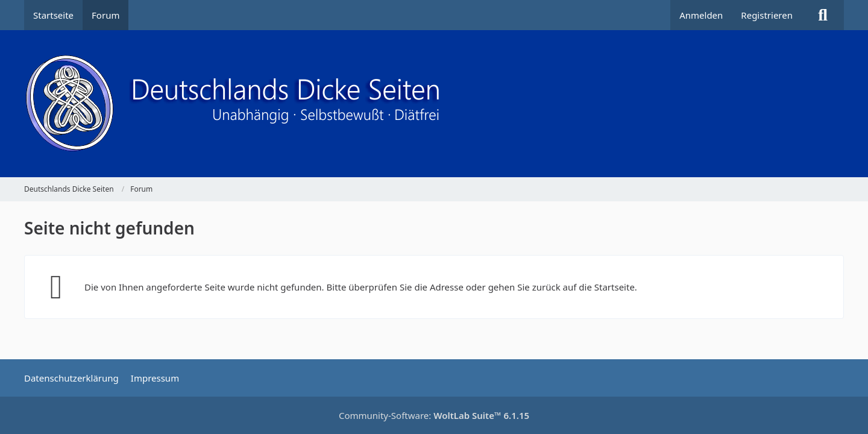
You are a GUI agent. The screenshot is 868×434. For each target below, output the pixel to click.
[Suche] (823, 15)
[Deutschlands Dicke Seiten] (434, 104)
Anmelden (701, 15)
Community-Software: (434, 415)
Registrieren (767, 15)
